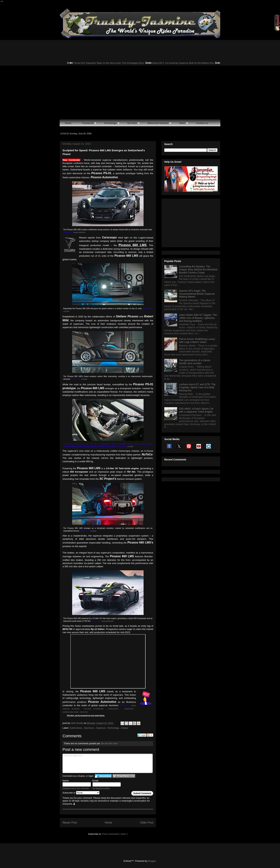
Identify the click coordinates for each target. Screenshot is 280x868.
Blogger (152, 861)
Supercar (101, 728)
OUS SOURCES (73, 709)
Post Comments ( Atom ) (115, 834)
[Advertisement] (140, 92)
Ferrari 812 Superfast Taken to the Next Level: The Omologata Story (113, 63)
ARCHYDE (84, 712)
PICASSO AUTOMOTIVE (94, 709)
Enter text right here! (108, 763)
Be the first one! (109, 743)
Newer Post (70, 823)
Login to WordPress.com (124, 776)
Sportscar (89, 728)
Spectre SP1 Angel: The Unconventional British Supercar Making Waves (197, 249)
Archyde (66, 311)
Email (95, 781)
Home (109, 823)
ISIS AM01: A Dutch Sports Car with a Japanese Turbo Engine (196, 366)
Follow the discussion (150, 735)
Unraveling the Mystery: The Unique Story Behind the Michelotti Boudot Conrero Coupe (198, 225)
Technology (113, 728)
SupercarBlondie (79, 232)
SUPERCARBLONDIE (71, 712)
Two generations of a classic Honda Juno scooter (195, 317)
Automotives (76, 728)
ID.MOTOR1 (129, 709)
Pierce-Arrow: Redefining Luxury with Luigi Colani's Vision (197, 296)
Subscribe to (81, 793)
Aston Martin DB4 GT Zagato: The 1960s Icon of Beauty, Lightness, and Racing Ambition (198, 273)
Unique (125, 728)
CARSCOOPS (113, 709)
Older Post (147, 823)
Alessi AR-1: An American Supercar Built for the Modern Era (187, 63)
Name (66, 781)
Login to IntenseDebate (103, 776)
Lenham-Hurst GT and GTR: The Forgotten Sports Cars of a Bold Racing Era (197, 343)
